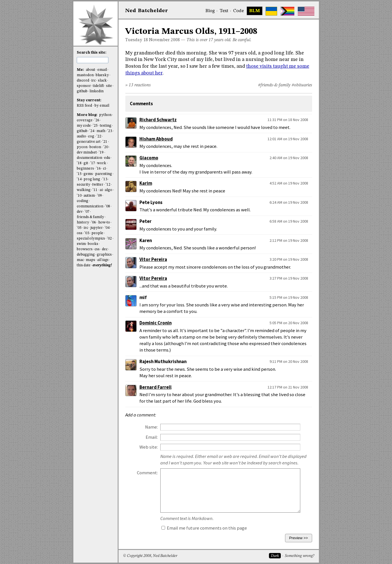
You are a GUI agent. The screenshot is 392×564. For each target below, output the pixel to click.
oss (80, 233)
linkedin (97, 91)
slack (102, 81)
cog (91, 136)
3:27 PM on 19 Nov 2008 (289, 278)
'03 (87, 233)
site (109, 86)
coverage (85, 120)
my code (84, 126)
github (82, 91)
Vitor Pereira (153, 259)
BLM (255, 11)
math (101, 131)
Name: (151, 427)
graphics (104, 255)
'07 (87, 212)
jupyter (97, 228)
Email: (152, 437)
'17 (93, 163)
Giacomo (149, 158)
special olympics (91, 239)
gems (88, 174)
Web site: (149, 447)
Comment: (147, 473)
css (97, 249)
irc (93, 81)
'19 (101, 152)
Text (224, 11)
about (90, 70)
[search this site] (93, 60)
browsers (85, 249)
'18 (79, 163)
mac (80, 260)
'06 (94, 222)
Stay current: (89, 100)
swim (81, 244)
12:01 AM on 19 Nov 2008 (288, 139)
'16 (98, 169)
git (86, 163)
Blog (210, 11)
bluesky (102, 75)
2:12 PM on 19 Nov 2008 (289, 240)
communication (90, 206)
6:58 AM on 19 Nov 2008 (289, 221)
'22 (99, 136)
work (102, 163)
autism (89, 196)
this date (84, 265)
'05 (79, 228)
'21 (105, 142)
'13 (105, 179)
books (93, 244)
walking (84, 190)
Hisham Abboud (156, 139)
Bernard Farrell (156, 387)
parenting (104, 174)
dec (105, 249)
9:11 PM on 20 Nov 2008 (289, 361)
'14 (79, 179)
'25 (95, 126)
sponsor (84, 86)
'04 (107, 228)
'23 (110, 131)
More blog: (87, 115)
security (84, 185)
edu (107, 158)
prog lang (92, 179)
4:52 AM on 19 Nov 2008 (289, 183)
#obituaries (302, 85)
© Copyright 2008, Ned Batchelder (150, 556)
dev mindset (87, 152)
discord (83, 81)
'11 (95, 190)
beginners (85, 169)
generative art (89, 142)
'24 (92, 131)
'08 (108, 206)
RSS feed (84, 106)
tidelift (98, 86)
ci (104, 169)
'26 (97, 120)
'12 (108, 185)
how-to (104, 222)
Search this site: (92, 53)
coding (83, 201)
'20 (106, 147)
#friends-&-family (274, 85)
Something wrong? (300, 556)
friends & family (91, 217)
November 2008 (164, 40)
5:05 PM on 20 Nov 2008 (289, 323)
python (105, 115)
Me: (81, 70)
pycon (82, 147)
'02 (109, 239)
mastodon (85, 75)
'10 (79, 196)
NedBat (147, 11)
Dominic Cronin (156, 323)
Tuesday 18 (137, 40)
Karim (146, 183)
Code (238, 11)
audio (81, 136)
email (102, 70)
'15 (79, 174)
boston (95, 147)
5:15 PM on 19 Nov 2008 (289, 297)
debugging (86, 255)
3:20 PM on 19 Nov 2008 (289, 259)
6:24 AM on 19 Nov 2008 (289, 202)
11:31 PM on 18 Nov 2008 (288, 120)
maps (90, 260)
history (83, 222)
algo (109, 190)
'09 (99, 196)
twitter (98, 185)
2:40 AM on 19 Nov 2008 (289, 158)
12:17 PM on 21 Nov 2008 (288, 387)
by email (102, 106)
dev (80, 212)
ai (101, 190)
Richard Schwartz (158, 120)
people (97, 233)
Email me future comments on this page (204, 528)
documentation (89, 158)
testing (106, 126)
